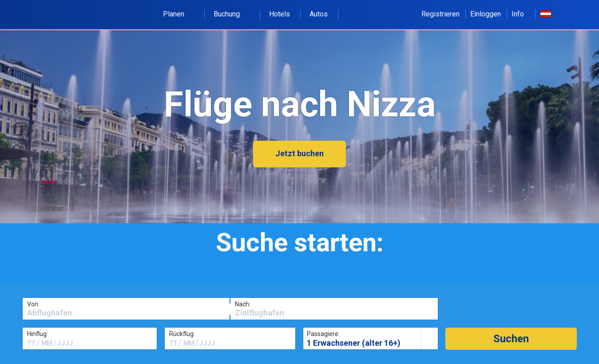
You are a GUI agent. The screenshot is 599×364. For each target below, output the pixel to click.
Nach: (243, 304)
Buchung (232, 14)
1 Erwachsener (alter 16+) (354, 343)
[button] (511, 339)
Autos (319, 14)
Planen (179, 14)
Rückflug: (182, 334)
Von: (33, 304)
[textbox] (126, 313)
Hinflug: (38, 334)
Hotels (280, 14)
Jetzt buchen (299, 153)
